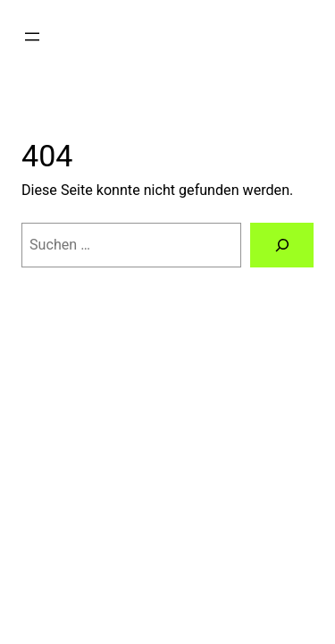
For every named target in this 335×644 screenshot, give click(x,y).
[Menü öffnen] (32, 37)
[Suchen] (282, 245)
